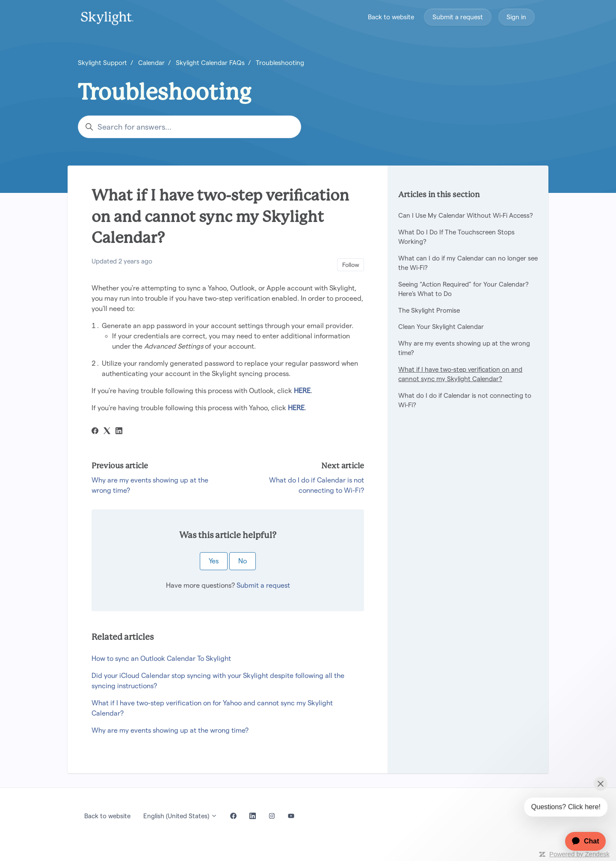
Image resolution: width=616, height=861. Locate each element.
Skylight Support (102, 63)
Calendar (151, 63)
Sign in (516, 17)
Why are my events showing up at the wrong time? (170, 730)
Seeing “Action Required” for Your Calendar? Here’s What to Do (463, 289)
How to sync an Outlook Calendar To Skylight (161, 658)
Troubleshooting (280, 63)
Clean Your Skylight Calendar (441, 327)
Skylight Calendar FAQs (210, 63)
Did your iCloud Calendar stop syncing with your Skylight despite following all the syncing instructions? (218, 681)
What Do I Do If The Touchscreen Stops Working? (456, 237)
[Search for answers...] (190, 127)
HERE (302, 391)
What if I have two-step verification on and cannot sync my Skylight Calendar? (460, 374)
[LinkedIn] (119, 432)
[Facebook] (95, 432)
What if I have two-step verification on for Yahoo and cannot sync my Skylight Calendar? (212, 708)
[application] (581, 841)
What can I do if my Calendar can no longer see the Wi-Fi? (468, 263)
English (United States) (180, 816)
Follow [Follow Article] (351, 265)
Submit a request (458, 17)
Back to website (391, 17)
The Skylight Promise (429, 310)
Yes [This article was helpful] (214, 561)
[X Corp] (107, 432)
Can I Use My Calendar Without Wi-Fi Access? (466, 215)
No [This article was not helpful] (243, 561)
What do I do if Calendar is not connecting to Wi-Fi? (465, 400)
